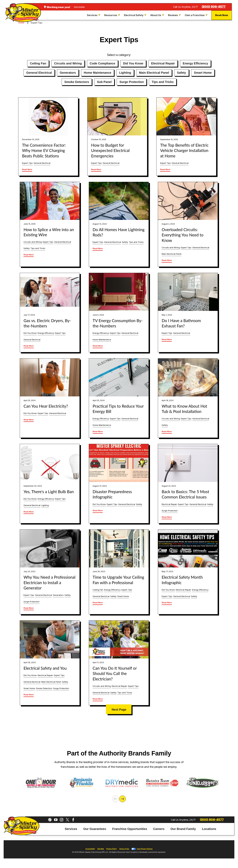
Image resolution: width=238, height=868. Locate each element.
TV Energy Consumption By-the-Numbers (118, 323)
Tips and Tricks (163, 82)
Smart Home (203, 73)
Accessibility (90, 848)
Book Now (222, 15)
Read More (27, 169)
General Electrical (39, 73)
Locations (209, 828)
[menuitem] (94, 15)
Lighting (125, 73)
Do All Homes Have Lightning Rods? (119, 232)
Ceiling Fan (38, 63)
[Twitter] (67, 819)
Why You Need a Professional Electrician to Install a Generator (49, 583)
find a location (79, 7)
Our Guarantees (95, 828)
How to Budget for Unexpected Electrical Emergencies (110, 151)
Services (71, 828)
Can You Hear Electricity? (46, 406)
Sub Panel (104, 82)
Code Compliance (102, 63)
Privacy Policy (111, 848)
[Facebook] (73, 819)
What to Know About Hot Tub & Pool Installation (184, 409)
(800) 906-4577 (214, 7)
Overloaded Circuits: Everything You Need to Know (183, 235)
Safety (182, 73)
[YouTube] (56, 819)
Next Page (119, 710)
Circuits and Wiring (68, 63)
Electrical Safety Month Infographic (182, 580)
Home (21, 23)
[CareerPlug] (50, 819)
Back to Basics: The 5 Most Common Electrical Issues (185, 494)
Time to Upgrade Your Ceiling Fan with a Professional (118, 580)
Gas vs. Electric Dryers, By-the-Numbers (47, 323)
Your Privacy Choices (142, 848)
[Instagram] (62, 819)
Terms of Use (124, 848)
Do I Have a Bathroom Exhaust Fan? (181, 323)
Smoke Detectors (77, 82)
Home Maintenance (98, 73)
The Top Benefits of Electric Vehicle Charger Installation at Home (184, 151)
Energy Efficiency (195, 63)
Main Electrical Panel (154, 73)
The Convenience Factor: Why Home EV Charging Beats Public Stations (44, 151)
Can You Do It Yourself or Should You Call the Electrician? (115, 674)
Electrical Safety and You (45, 668)
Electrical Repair (163, 63)
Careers (159, 828)
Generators (68, 73)
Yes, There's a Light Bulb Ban (49, 492)
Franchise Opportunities (130, 828)
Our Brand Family (183, 828)
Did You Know (133, 63)
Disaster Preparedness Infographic (112, 494)
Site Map (101, 848)
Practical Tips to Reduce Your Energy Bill (118, 409)
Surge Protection (132, 82)
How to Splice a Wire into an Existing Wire (49, 232)
